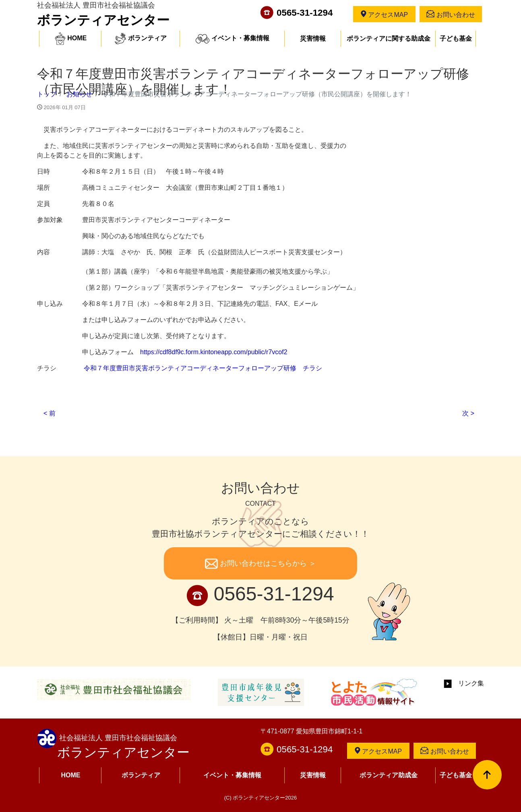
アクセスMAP (384, 14)
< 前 (50, 413)
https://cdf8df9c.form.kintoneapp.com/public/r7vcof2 (214, 352)
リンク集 (464, 683)
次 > (468, 413)
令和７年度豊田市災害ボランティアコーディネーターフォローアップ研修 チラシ (203, 368)
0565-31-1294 (305, 13)
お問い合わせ (451, 14)
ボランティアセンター (103, 20)
